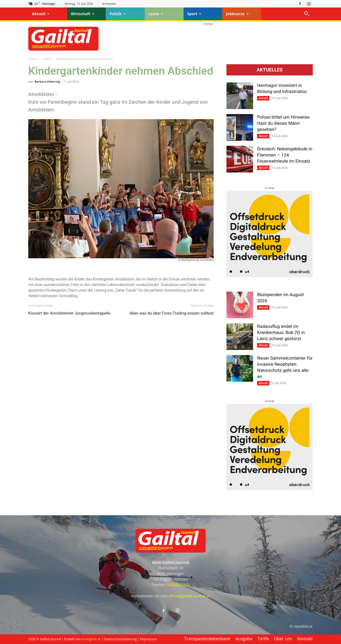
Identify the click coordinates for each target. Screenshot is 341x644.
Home (33, 59)
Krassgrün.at (91, 639)
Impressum (149, 639)
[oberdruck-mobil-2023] (270, 276)
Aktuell (41, 14)
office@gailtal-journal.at (189, 596)
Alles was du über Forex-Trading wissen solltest (172, 313)
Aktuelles (269, 70)
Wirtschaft (83, 14)
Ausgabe (244, 639)
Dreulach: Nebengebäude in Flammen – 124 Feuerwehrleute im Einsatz (285, 155)
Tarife (263, 639)
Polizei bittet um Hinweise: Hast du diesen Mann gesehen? (284, 123)
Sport (194, 14)
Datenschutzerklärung (120, 639)
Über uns (283, 639)
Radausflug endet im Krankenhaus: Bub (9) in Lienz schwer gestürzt (281, 332)
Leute (156, 14)
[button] (306, 14)
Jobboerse (237, 14)
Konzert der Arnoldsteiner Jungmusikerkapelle (69, 313)
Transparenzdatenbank (207, 639)
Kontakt (305, 639)
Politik (118, 14)
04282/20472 (178, 585)
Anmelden (109, 4)
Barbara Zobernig (47, 81)
